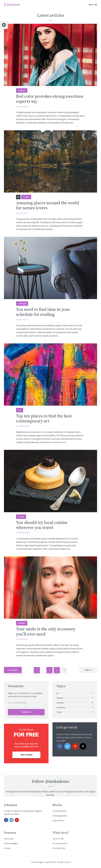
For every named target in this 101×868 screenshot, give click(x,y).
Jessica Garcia (23, 106)
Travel (26, 197)
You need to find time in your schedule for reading (43, 312)
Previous (14, 670)
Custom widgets (11, 843)
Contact (7, 848)
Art (20, 410)
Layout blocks (58, 820)
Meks (41, 862)
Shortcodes (9, 839)
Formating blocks (60, 816)
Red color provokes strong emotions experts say (50, 99)
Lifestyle (22, 304)
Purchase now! (59, 848)
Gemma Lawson (24, 426)
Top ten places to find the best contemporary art (44, 419)
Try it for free (58, 839)
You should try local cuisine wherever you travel (42, 525)
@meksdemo (57, 782)
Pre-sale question (60, 843)
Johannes (12, 5)
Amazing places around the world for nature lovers (47, 206)
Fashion (22, 90)
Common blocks (59, 811)
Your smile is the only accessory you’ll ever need (46, 632)
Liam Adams (23, 213)
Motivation (61, 707)
